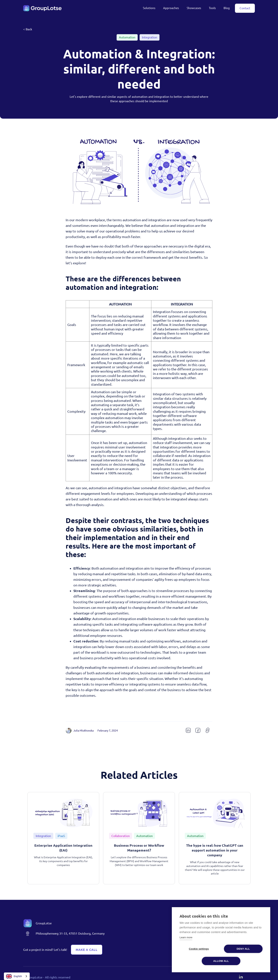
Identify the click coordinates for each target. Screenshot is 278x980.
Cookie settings (199, 949)
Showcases (194, 8)
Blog (227, 8)
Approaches (171, 8)
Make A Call (87, 950)
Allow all (221, 961)
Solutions (149, 8)
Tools (212, 8)
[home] (42, 8)
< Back (28, 29)
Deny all (243, 949)
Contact (245, 8)
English (14, 976)
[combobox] (17, 976)
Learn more (186, 937)
